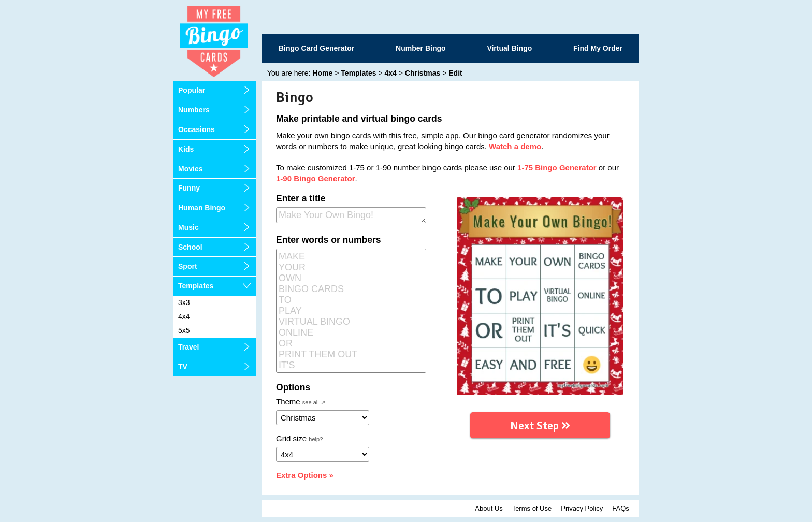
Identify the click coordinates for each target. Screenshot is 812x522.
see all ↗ (314, 402)
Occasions (197, 129)
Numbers (194, 110)
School (190, 247)
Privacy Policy (582, 508)
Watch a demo (515, 146)
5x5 (184, 330)
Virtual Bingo (509, 48)
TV (183, 367)
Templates (196, 286)
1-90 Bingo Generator (316, 178)
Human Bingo (202, 208)
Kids (186, 149)
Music (189, 227)
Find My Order (598, 48)
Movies (190, 169)
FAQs (621, 508)
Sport (188, 266)
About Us (489, 508)
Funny (189, 188)
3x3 (184, 302)
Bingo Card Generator (316, 48)
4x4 (184, 316)
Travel (189, 347)
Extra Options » (305, 475)
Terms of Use (532, 508)
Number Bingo (421, 48)
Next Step (540, 424)
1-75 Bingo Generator (557, 168)
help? (316, 439)
